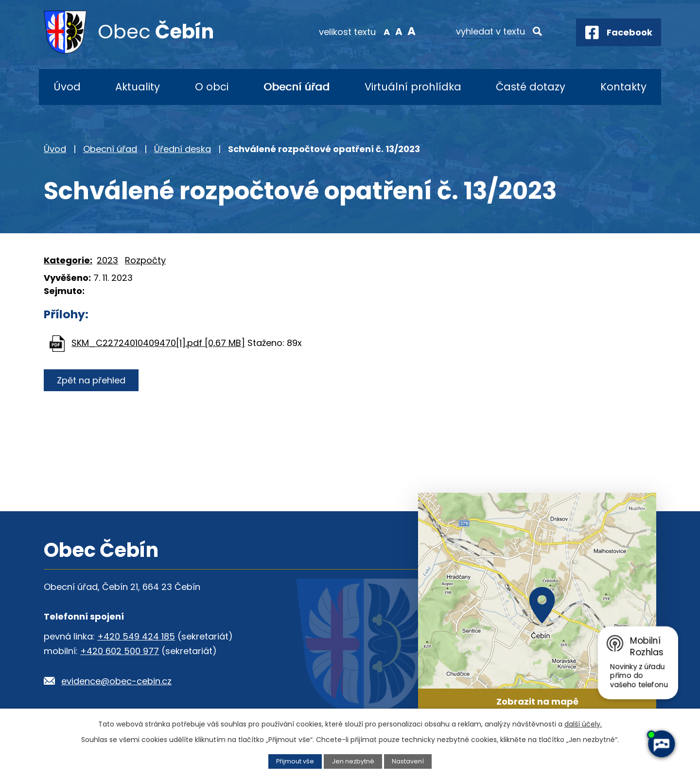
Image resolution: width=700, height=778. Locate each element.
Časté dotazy (531, 87)
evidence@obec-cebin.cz (116, 681)
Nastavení (408, 761)
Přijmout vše (295, 761)
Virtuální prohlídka (413, 87)
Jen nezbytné (353, 761)
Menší (387, 31)
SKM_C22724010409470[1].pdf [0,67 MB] (158, 343)
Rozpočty (145, 260)
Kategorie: (68, 260)
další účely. (583, 724)
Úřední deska (183, 149)
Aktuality (138, 87)
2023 (107, 260)
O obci (212, 87)
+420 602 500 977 (120, 651)
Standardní (399, 31)
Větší (411, 31)
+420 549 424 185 (136, 636)
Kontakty (623, 87)
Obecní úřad (297, 87)
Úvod (67, 87)
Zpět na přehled (91, 380)
